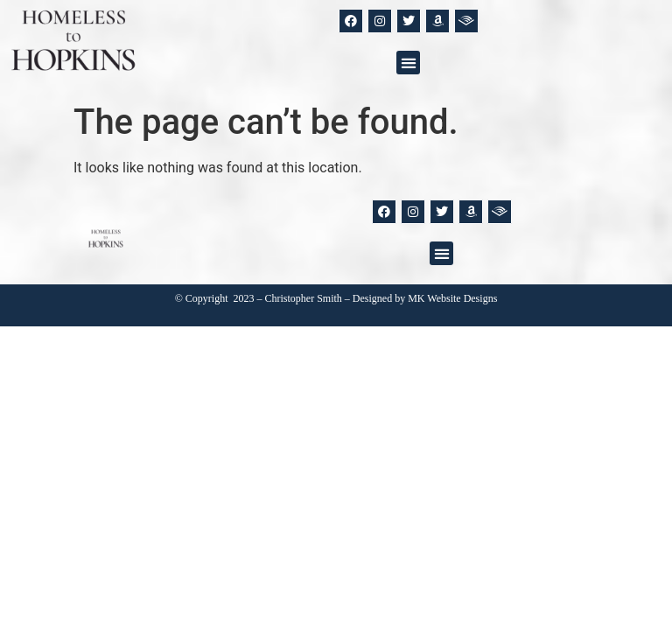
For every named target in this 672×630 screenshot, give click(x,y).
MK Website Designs (452, 298)
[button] (408, 63)
